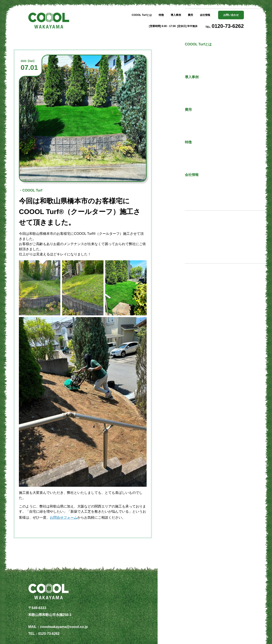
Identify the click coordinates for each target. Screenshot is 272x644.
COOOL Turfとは (142, 15)
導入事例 (176, 15)
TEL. (225, 26)
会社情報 (205, 15)
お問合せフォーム (64, 517)
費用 (190, 15)
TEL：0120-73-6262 (44, 634)
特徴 (161, 15)
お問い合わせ (231, 15)
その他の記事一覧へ (210, 240)
